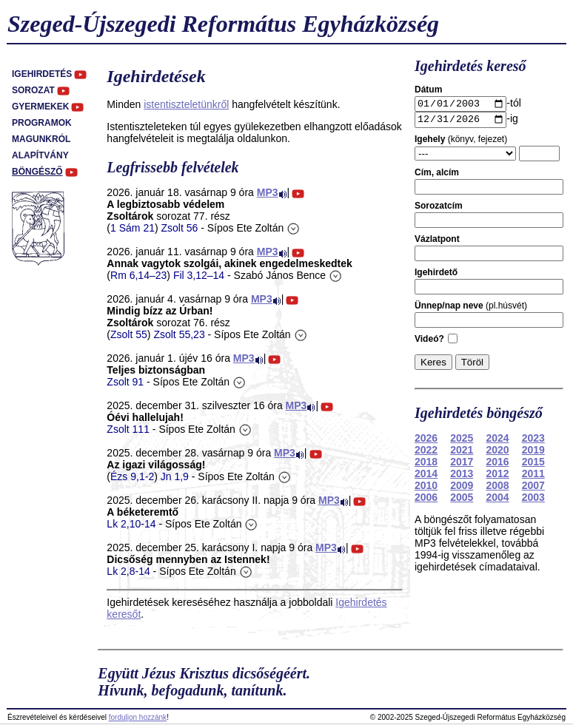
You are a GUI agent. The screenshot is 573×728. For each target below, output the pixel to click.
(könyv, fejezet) (461, 143)
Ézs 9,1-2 (132, 476)
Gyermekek (40, 107)
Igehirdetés (42, 74)
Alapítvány (40, 155)
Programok (42, 123)
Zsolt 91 (125, 382)
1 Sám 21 (133, 228)
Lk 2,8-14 (128, 571)
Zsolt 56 (180, 228)
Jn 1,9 (175, 476)
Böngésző (37, 172)
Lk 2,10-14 (131, 524)
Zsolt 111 (128, 429)
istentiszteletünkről (186, 104)
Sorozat (33, 90)
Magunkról (41, 139)
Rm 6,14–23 (138, 275)
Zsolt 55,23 (179, 334)
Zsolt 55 (129, 334)
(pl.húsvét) (471, 309)
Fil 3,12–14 (199, 275)
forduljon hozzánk (138, 717)
